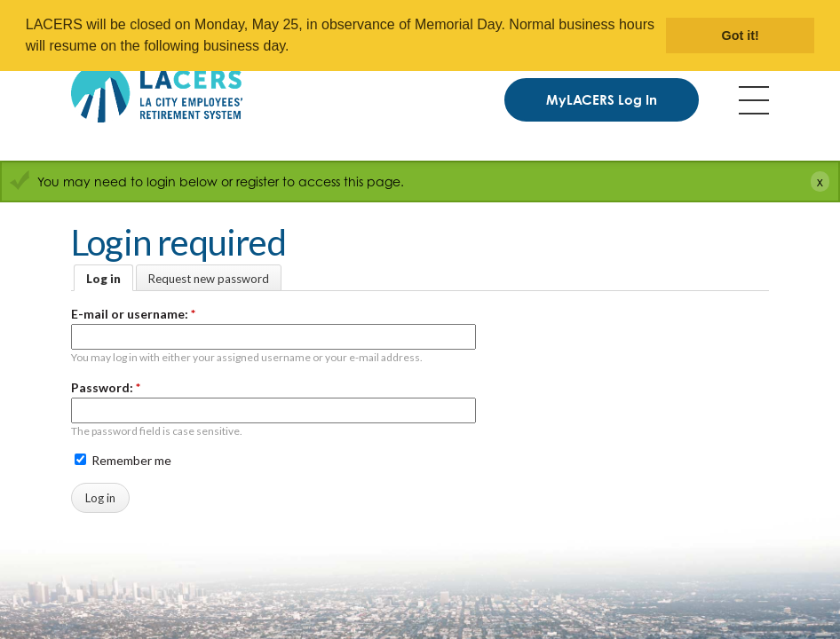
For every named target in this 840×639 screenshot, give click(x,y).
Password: (106, 387)
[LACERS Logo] (157, 93)
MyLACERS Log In (602, 100)
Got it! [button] (741, 35)
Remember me (123, 460)
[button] (296, 48)
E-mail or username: (133, 314)
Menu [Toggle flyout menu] (754, 100)
